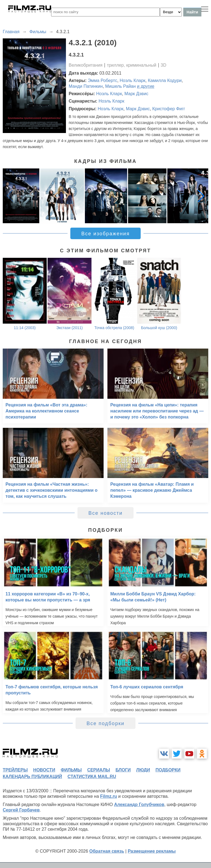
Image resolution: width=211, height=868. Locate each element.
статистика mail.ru (92, 777)
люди (143, 770)
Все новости (106, 513)
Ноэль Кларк (133, 80)
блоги (123, 770)
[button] (201, 196)
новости (44, 770)
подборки (168, 770)
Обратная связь (107, 851)
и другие (146, 86)
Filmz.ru (109, 796)
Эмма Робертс (103, 80)
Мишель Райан (120, 86)
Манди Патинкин (86, 86)
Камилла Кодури (165, 80)
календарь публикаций (32, 777)
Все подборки (105, 723)
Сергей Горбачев (21, 810)
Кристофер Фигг (169, 109)
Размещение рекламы (152, 851)
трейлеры (15, 770)
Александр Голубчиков (139, 805)
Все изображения (105, 234)
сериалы (98, 770)
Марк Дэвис (136, 94)
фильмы (71, 770)
